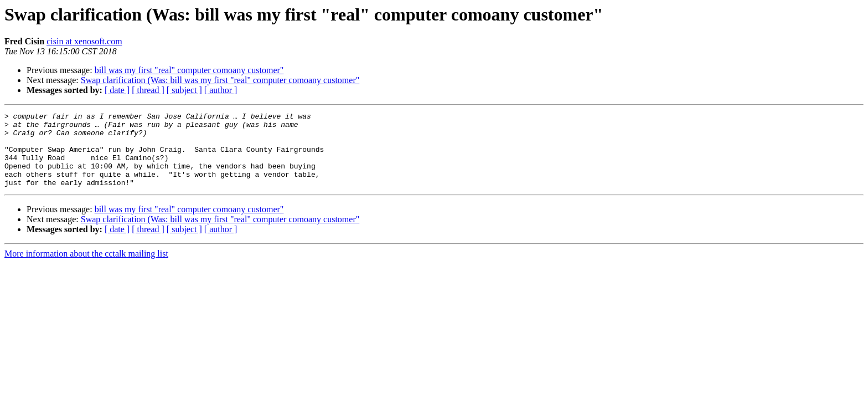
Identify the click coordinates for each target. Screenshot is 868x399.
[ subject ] (184, 90)
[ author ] (221, 90)
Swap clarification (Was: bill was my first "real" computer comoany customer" (220, 80)
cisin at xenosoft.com (84, 41)
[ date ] (117, 90)
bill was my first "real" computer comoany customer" (189, 70)
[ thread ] (148, 90)
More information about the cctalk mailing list (86, 268)
